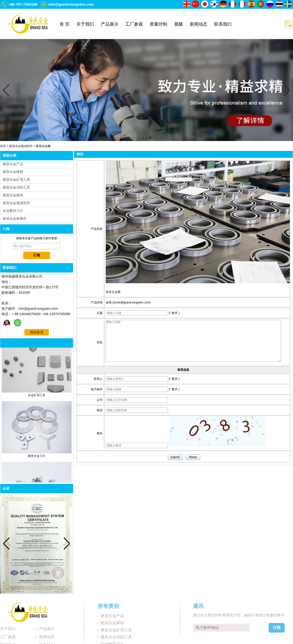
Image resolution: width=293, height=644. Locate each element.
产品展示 (110, 24)
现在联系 (37, 332)
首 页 (65, 24)
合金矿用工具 (37, 397)
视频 (178, 24)
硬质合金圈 (113, 292)
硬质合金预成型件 (21, 146)
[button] (139, 138)
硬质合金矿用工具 (16, 180)
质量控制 (158, 24)
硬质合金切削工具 (16, 187)
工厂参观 (134, 24)
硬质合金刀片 (37, 457)
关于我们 (85, 24)
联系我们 (223, 24)
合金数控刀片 (13, 211)
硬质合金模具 (13, 195)
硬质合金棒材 (13, 172)
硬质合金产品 (13, 164)
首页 (3, 146)
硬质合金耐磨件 (15, 219)
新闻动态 (199, 24)
